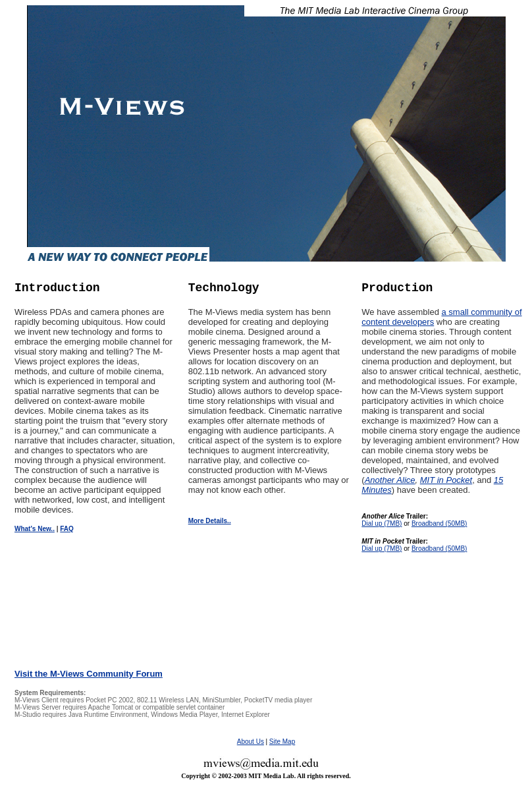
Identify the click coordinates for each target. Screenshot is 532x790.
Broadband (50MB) (439, 523)
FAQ (67, 529)
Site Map (282, 742)
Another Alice (390, 480)
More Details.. (210, 521)
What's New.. (35, 529)
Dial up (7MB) (382, 523)
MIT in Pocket (446, 480)
